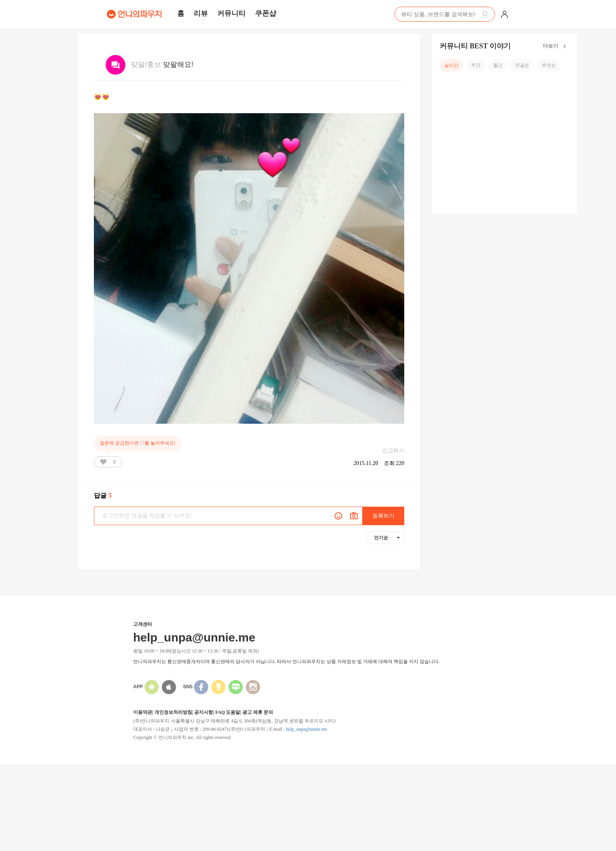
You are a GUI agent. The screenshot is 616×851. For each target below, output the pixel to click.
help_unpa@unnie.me (306, 729)
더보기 (556, 46)
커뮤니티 (231, 13)
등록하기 (383, 516)
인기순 (387, 538)
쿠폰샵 (266, 13)
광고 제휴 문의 (258, 712)
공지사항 (203, 712)
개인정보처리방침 (173, 712)
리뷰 (201, 13)
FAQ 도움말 (228, 712)
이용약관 (143, 712)
